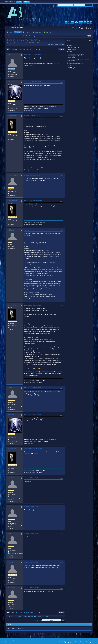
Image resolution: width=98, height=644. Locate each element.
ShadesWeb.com (18, 642)
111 (33, 50)
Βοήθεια (77, 640)
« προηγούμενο (51, 44)
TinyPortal (72, 640)
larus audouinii (13, 175)
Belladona (11, 588)
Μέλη (70, 45)
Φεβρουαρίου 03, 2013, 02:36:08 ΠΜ (33, 305)
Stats (68, 40)
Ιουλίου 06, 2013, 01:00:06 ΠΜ (31, 478)
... (19, 50)
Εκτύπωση (61, 50)
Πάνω (8, 612)
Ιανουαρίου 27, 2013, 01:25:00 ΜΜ (32, 175)
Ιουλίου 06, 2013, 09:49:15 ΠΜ (31, 507)
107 (21, 50)
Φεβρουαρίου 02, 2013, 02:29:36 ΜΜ (33, 201)
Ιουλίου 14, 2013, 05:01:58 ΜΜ (31, 588)
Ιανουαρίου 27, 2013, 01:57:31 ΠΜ (32, 116)
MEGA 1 (11, 230)
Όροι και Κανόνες (84, 640)
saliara (10, 388)
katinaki (10, 562)
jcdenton (11, 82)
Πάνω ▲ (91, 640)
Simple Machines (18, 640)
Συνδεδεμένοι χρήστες (76, 63)
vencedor (11, 478)
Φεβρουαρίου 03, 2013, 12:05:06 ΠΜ (33, 230)
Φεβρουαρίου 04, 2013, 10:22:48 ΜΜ (33, 449)
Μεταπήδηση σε (38, 620)
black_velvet (12, 116)
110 (30, 50)
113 (37, 50)
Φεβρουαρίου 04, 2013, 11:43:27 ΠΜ (33, 415)
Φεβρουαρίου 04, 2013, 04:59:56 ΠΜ (33, 388)
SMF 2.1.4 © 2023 (9, 640)
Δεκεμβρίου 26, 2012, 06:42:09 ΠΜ (32, 55)
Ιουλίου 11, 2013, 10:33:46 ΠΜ (31, 562)
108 (24, 50)
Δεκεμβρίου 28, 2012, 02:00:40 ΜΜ (32, 82)
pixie (9, 55)
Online (9, 624)
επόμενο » (60, 44)
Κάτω (8, 50)
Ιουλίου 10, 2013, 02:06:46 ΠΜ (31, 534)
